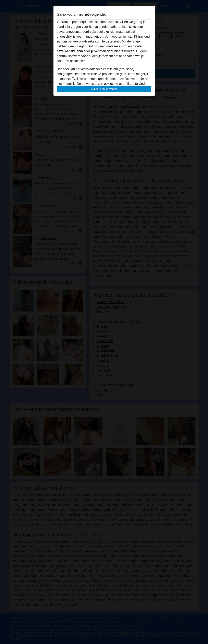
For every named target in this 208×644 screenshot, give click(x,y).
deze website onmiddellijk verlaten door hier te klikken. (96, 51)
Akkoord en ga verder (104, 89)
